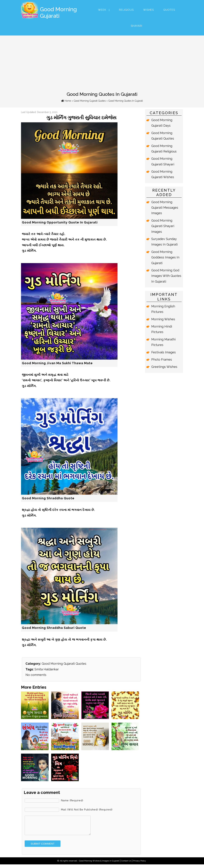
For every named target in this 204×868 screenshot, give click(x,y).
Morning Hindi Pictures (162, 329)
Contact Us (126, 864)
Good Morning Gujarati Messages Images (165, 208)
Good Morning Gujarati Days (162, 123)
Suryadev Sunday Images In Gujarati (164, 242)
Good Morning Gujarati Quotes (90, 101)
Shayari (136, 26)
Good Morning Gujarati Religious (164, 149)
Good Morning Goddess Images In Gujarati (165, 257)
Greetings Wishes (164, 367)
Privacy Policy (140, 864)
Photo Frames (162, 359)
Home (66, 101)
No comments (36, 675)
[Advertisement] (102, 61)
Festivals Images (164, 352)
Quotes (169, 10)
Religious (126, 10)
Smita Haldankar (47, 669)
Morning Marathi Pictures (163, 342)
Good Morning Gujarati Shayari (163, 161)
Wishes (149, 10)
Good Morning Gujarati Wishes (163, 174)
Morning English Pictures (163, 309)
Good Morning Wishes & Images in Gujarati (99, 864)
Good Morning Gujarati (58, 12)
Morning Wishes (163, 319)
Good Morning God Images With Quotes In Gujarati (166, 276)
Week (102, 10)
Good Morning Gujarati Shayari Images (163, 226)
